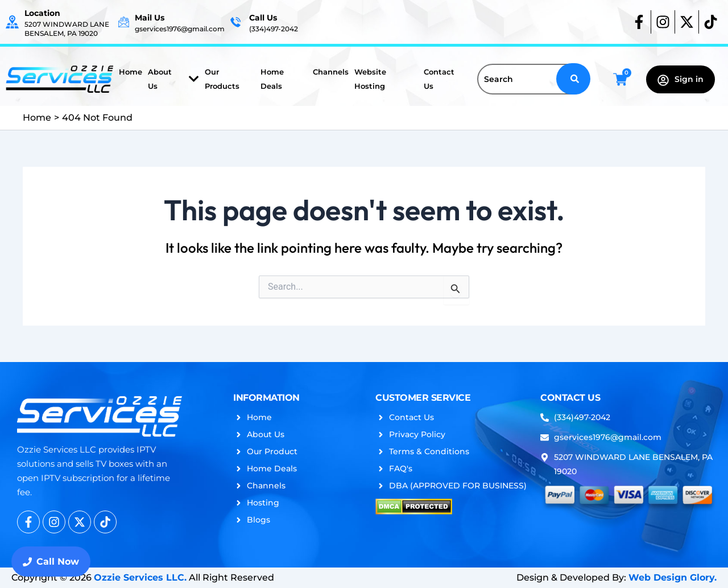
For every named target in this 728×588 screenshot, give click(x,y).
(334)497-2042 (274, 29)
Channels (331, 72)
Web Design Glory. (673, 577)
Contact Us (439, 79)
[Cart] (620, 79)
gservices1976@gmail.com (180, 29)
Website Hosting (370, 79)
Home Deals (272, 79)
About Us (173, 79)
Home (131, 72)
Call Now (51, 562)
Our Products (222, 79)
